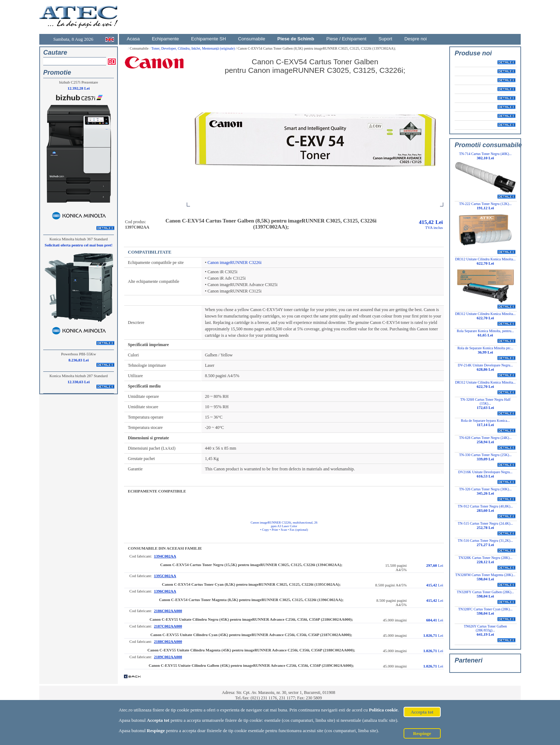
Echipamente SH (209, 39)
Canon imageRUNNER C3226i (234, 262)
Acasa (133, 39)
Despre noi (416, 39)
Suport (385, 39)
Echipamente (165, 39)
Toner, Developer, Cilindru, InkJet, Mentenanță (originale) (194, 48)
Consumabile (252, 39)
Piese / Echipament (346, 39)
